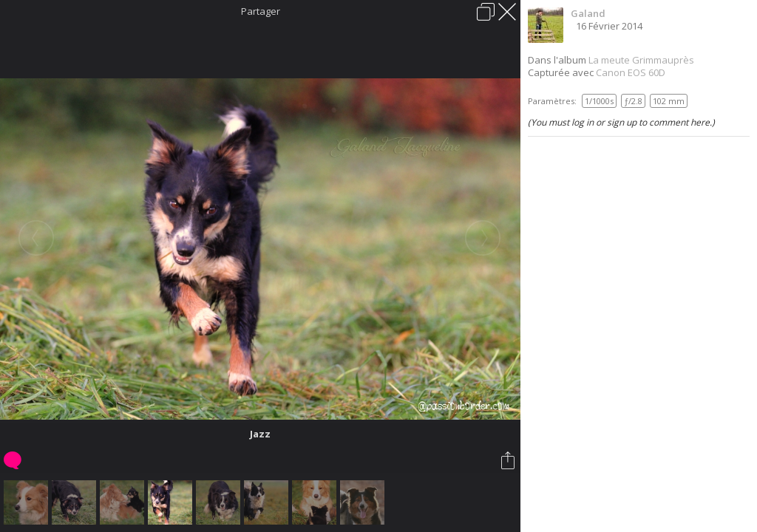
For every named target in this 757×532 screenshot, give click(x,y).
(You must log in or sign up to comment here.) (621, 122)
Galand (588, 13)
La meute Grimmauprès (641, 60)
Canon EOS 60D (631, 72)
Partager (261, 11)
